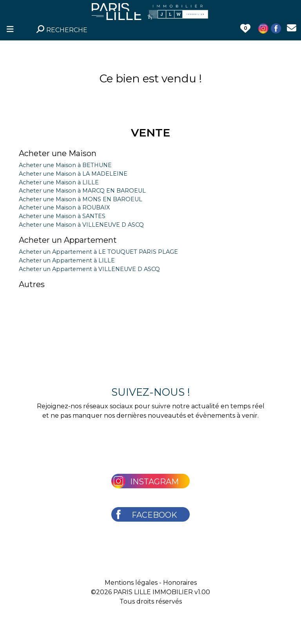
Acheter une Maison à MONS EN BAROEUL (81, 199)
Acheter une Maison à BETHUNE (65, 165)
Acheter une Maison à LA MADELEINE (73, 174)
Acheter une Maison (58, 153)
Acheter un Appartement (68, 240)
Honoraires (180, 583)
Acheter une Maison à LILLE (59, 182)
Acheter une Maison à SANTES (62, 216)
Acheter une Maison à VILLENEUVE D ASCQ (81, 225)
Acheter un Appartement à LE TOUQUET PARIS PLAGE (98, 252)
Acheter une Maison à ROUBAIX (64, 207)
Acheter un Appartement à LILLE (67, 260)
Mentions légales (131, 583)
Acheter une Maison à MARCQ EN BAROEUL (82, 191)
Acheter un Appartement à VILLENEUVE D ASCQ (89, 269)
